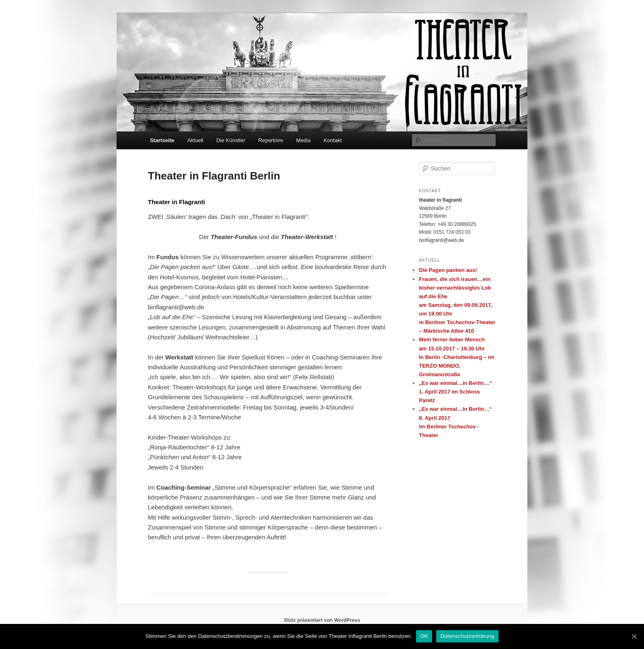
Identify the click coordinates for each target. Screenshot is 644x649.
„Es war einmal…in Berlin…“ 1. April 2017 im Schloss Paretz (455, 392)
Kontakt (333, 140)
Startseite (162, 140)
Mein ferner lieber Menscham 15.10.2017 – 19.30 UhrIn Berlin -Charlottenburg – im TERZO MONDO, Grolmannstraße (457, 357)
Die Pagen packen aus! (448, 270)
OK (424, 636)
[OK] (634, 636)
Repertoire (271, 140)
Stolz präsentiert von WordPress (322, 620)
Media (303, 140)
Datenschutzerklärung (467, 636)
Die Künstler (231, 140)
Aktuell (195, 140)
